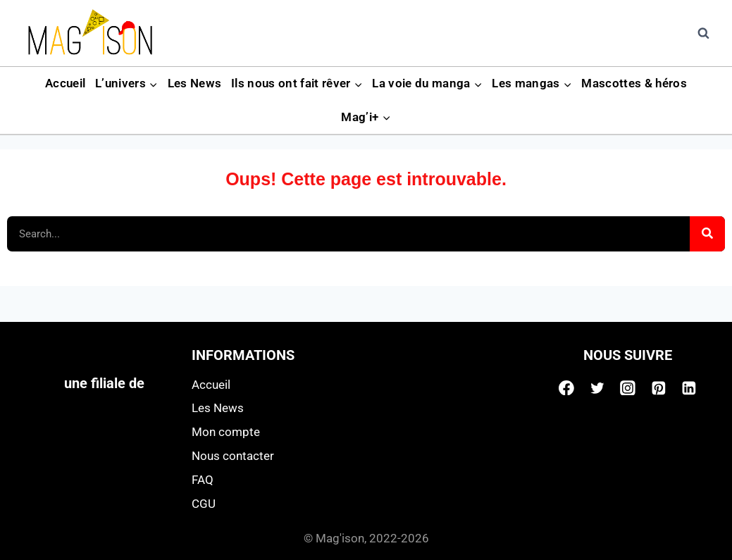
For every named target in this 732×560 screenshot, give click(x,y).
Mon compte (226, 432)
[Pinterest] (659, 388)
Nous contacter (233, 456)
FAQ (203, 480)
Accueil (65, 83)
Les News (195, 83)
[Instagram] (628, 388)
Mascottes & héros (634, 83)
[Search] (707, 234)
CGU (204, 504)
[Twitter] (597, 388)
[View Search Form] (703, 33)
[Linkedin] (689, 388)
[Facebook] (566, 388)
